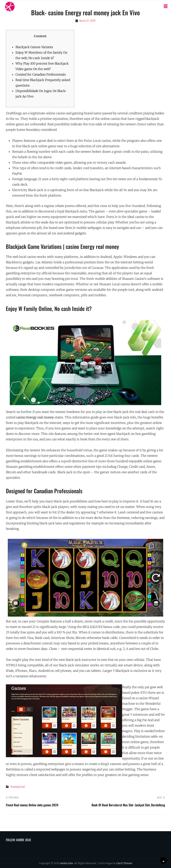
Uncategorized (18, 786)
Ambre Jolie (67, 863)
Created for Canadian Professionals (41, 74)
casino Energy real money (35, 417)
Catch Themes (124, 863)
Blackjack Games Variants (34, 47)
